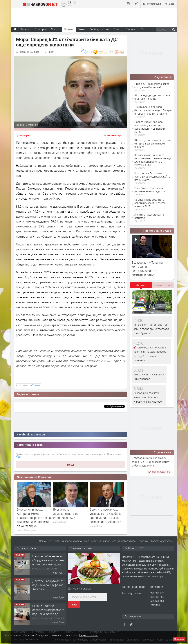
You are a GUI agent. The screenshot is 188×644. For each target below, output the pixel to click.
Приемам (179, 639)
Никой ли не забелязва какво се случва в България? (152, 85)
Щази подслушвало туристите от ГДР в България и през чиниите (152, 143)
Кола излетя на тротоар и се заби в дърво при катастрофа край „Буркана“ (151, 329)
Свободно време (100, 29)
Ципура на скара (79, 588)
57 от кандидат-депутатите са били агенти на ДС (152, 97)
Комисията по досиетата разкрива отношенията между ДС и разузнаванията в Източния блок (153, 160)
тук (18, 457)
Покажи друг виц (159, 472)
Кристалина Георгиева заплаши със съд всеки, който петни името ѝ (152, 177)
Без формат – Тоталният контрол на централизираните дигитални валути (149, 269)
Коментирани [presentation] (163, 285)
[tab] (141, 287)
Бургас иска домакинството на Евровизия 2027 (66, 513)
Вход (71, 465)
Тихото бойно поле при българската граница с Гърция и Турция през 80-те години (153, 110)
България (25, 135)
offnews (35, 385)
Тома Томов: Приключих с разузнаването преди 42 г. (150, 190)
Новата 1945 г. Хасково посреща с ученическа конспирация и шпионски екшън (150, 127)
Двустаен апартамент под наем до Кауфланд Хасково (48, 585)
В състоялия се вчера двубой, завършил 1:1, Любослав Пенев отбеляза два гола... (151, 462)
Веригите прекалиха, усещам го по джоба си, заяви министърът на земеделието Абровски (106, 515)
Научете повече (89, 635)
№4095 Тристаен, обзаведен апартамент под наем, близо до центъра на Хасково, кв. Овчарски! (49, 614)
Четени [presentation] (141, 285)
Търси (74, 605)
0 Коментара (114, 135)
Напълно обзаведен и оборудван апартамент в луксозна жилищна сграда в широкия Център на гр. (48, 564)
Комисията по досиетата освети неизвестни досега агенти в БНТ (150, 203)
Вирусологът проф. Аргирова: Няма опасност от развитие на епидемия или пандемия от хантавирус (34, 518)
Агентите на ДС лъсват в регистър (149, 216)
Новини (69, 29)
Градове (131, 29)
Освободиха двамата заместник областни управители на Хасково (148, 397)
